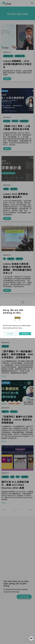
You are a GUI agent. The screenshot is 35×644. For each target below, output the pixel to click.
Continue (25, 334)
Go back (10, 334)
